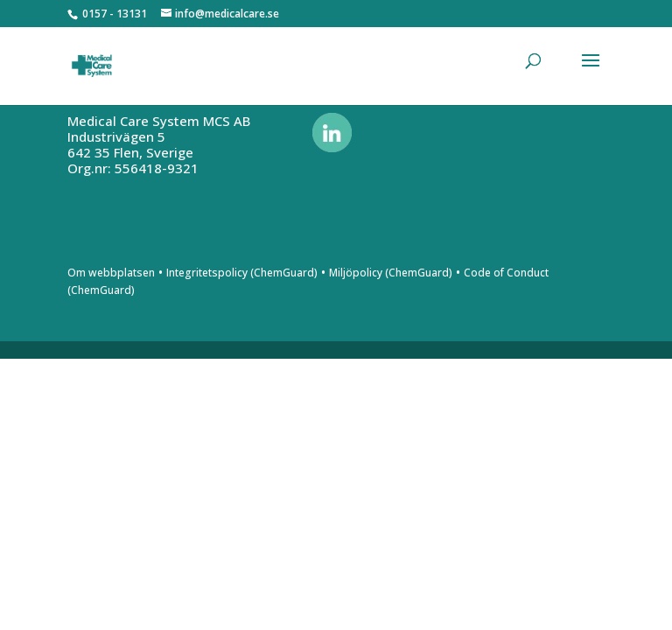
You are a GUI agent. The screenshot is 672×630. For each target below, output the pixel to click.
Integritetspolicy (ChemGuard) (242, 273)
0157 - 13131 (115, 14)
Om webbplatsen (111, 273)
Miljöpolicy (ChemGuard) (391, 273)
